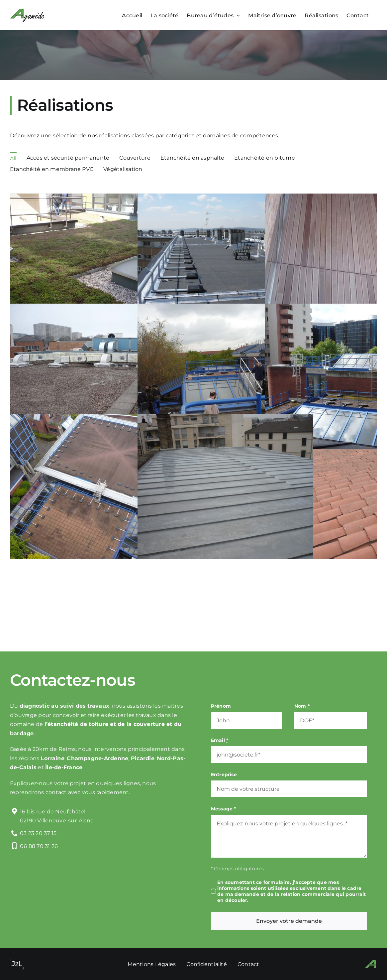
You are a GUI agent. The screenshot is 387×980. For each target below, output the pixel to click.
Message (224, 809)
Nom (302, 706)
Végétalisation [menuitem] (123, 169)
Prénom (221, 706)
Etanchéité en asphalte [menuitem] (192, 158)
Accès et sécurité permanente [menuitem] (68, 158)
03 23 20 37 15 (38, 833)
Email (220, 740)
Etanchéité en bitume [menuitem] (265, 158)
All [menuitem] (13, 158)
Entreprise (224, 774)
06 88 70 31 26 (39, 846)
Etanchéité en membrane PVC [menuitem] (52, 169)
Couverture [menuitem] (135, 158)
